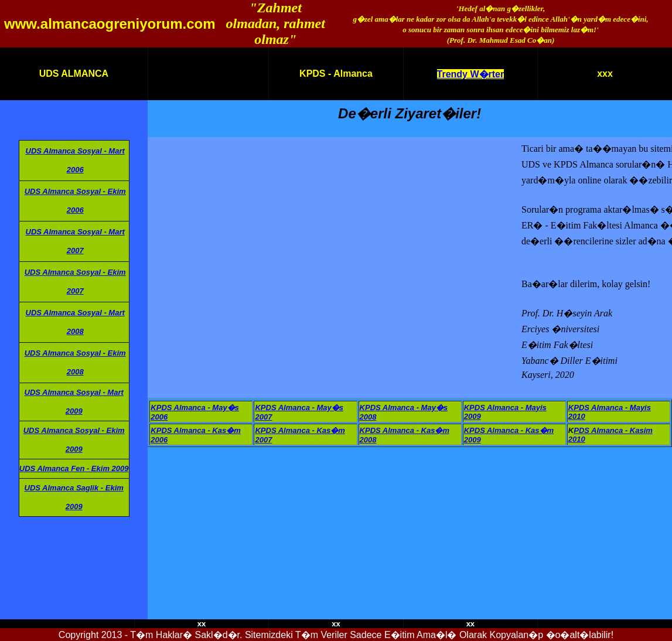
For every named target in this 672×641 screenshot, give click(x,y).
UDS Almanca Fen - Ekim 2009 (74, 468)
